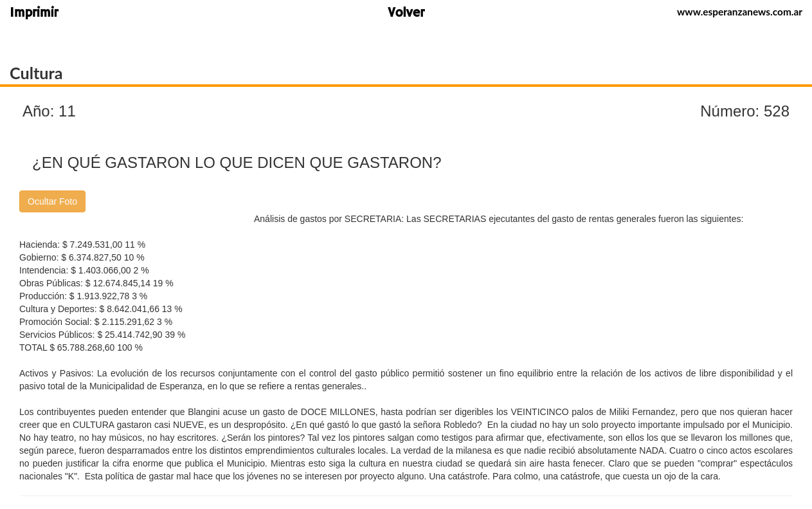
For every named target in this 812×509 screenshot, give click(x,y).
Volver (406, 14)
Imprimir (34, 14)
